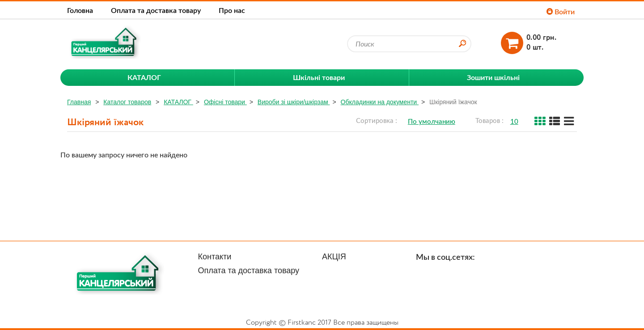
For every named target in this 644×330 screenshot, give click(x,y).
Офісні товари (225, 102)
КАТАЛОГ (178, 102)
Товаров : (489, 120)
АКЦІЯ (334, 257)
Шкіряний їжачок (453, 102)
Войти (561, 11)
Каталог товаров (127, 102)
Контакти (215, 257)
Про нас (232, 10)
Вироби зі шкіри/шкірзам (294, 102)
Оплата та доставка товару (156, 10)
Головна (80, 10)
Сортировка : (377, 120)
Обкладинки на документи (380, 102)
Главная (79, 102)
